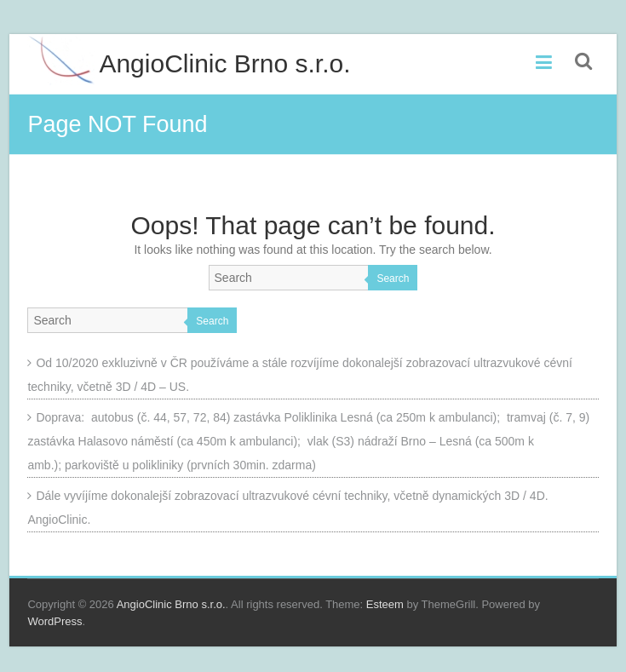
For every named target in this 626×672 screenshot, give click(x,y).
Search (393, 279)
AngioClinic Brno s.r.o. (224, 63)
